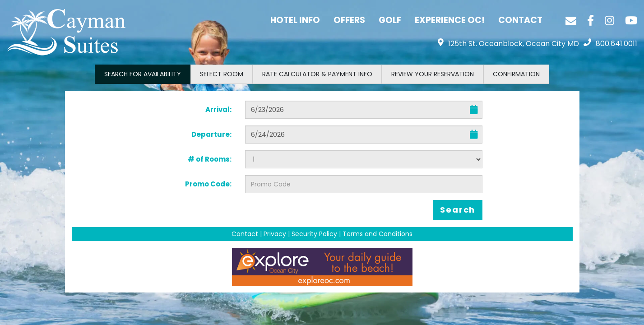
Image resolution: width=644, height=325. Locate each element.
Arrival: (218, 109)
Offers (349, 20)
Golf (390, 20)
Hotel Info (295, 20)
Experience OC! (450, 20)
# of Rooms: (210, 159)
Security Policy (314, 234)
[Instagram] (609, 20)
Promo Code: (208, 184)
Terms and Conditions (378, 234)
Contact (520, 20)
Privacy (275, 234)
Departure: (211, 134)
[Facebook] (591, 20)
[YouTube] (631, 20)
